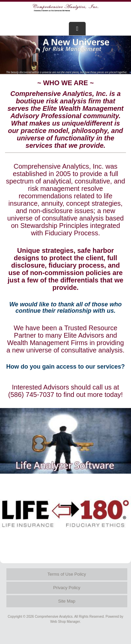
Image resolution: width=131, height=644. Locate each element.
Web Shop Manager (65, 622)
